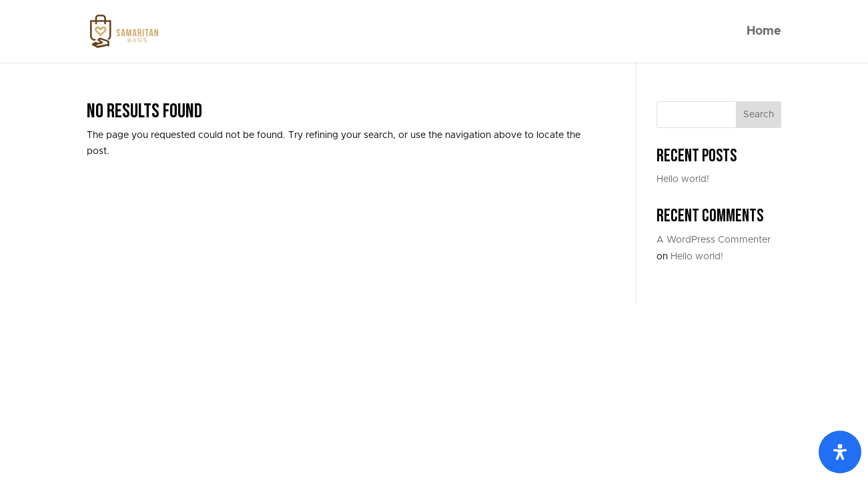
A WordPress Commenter (714, 240)
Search (759, 115)
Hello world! (683, 179)
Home (764, 32)
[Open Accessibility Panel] (840, 452)
